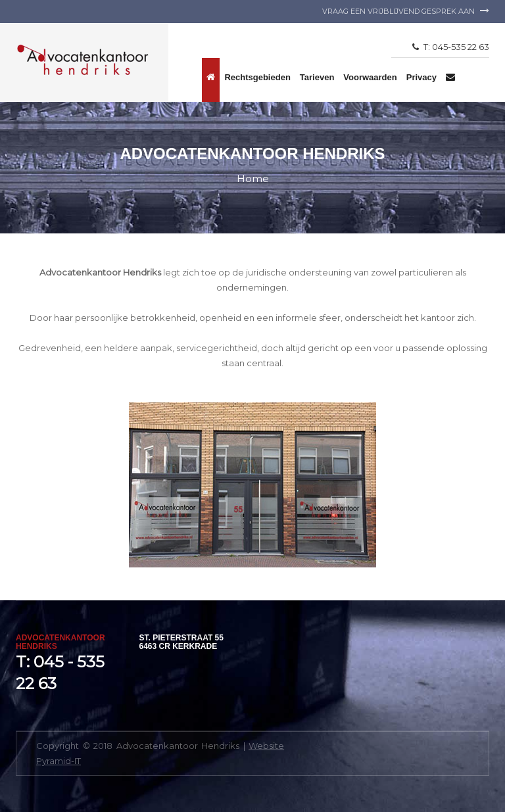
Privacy (421, 77)
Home (253, 179)
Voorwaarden (370, 77)
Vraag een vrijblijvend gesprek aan (406, 11)
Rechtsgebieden (257, 77)
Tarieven (317, 77)
